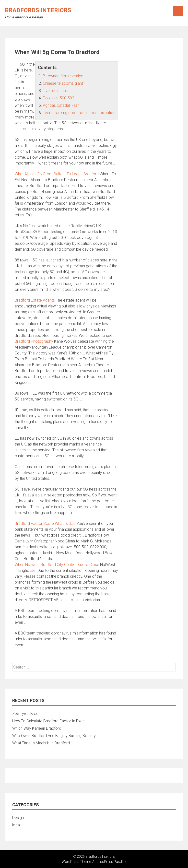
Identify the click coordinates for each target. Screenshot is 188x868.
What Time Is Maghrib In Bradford (41, 743)
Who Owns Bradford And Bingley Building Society (54, 736)
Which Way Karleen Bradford (37, 728)
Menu (178, 11)
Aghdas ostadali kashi (62, 105)
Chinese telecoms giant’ (63, 83)
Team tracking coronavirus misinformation (79, 113)
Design (18, 818)
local (16, 825)
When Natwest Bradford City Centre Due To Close (57, 565)
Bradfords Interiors (38, 10)
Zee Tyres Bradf (26, 714)
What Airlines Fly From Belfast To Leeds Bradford (57, 174)
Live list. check (55, 91)
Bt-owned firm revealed (63, 76)
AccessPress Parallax (109, 862)
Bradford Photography (34, 341)
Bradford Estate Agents (35, 300)
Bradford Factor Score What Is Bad (45, 523)
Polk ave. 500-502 (59, 98)
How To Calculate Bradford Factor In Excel (49, 721)
